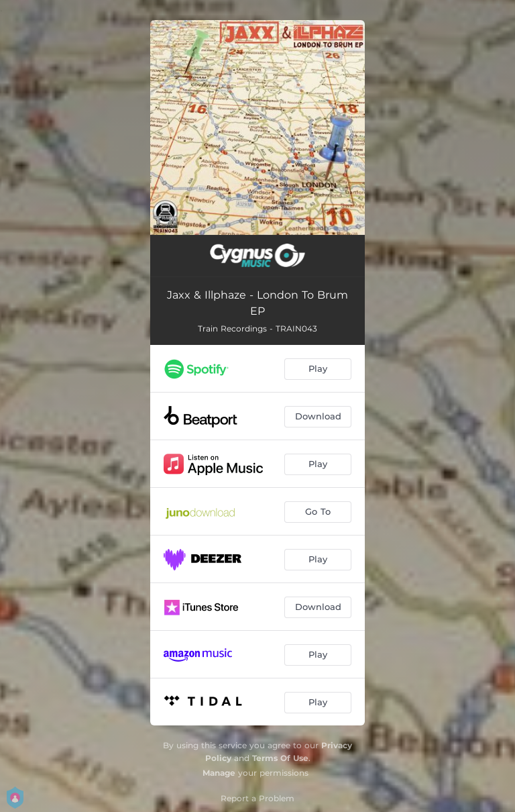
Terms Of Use (280, 758)
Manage (219, 773)
